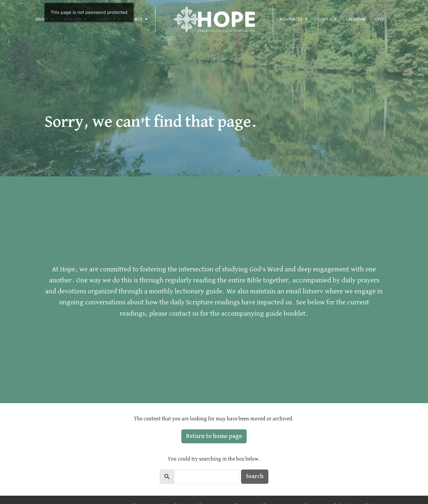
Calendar (356, 19)
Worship (76, 19)
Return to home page (214, 436)
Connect (109, 19)
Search (255, 476)
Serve (140, 19)
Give (380, 19)
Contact (327, 19)
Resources (294, 19)
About (45, 19)
